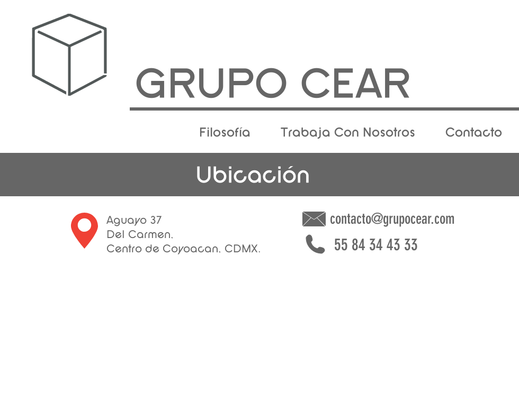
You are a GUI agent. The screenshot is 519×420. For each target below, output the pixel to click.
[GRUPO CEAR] (273, 88)
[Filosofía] (225, 133)
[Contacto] (473, 133)
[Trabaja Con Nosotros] (348, 133)
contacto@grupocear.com (392, 219)
